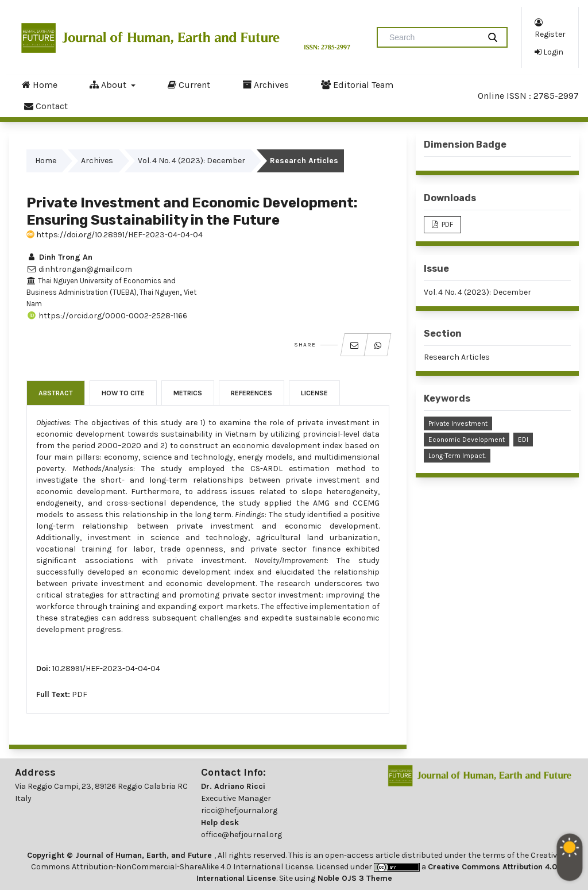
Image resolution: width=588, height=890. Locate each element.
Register (550, 28)
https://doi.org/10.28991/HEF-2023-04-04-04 (115, 235)
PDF (80, 694)
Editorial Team (357, 84)
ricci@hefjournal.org (239, 810)
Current (189, 84)
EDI (523, 440)
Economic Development (467, 440)
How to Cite (123, 393)
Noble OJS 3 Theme (354, 878)
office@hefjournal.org (241, 835)
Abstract (56, 393)
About (109, 84)
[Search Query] (433, 37)
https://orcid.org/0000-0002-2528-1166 (107, 316)
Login (549, 52)
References (252, 393)
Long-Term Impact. (457, 456)
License (314, 393)
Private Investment (458, 423)
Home (40, 84)
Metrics (188, 393)
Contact (46, 106)
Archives (266, 84)
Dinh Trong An (59, 257)
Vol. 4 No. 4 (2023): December (192, 161)
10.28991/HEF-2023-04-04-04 (106, 669)
